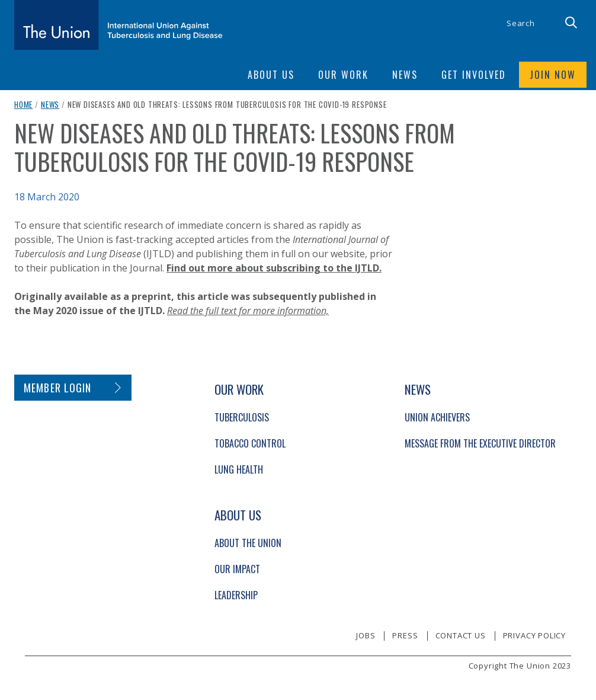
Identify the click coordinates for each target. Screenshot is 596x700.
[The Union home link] (118, 25)
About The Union (248, 543)
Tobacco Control (250, 443)
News (50, 104)
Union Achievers (437, 417)
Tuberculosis (242, 417)
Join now (553, 75)
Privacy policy (534, 635)
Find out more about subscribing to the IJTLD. (274, 268)
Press (405, 635)
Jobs (366, 635)
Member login (58, 388)
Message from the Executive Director (480, 443)
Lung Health (239, 469)
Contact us (461, 635)
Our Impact (237, 569)
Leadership (236, 595)
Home (23, 104)
